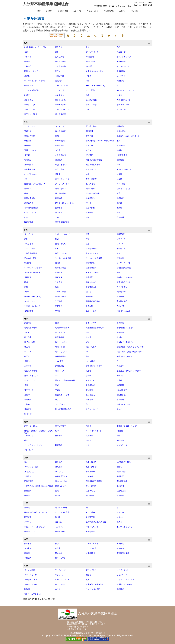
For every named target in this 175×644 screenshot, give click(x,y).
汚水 (88, 110)
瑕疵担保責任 (60, 141)
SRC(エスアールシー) (125, 90)
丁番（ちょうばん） (125, 357)
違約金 (27, 76)
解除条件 (120, 126)
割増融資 (120, 589)
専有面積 (89, 306)
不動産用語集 (109, 11)
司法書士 (28, 263)
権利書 (119, 203)
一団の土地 (90, 62)
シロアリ (59, 282)
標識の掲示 (121, 472)
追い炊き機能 (91, 100)
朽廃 (26, 217)
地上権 (27, 347)
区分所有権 (90, 184)
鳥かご (119, 409)
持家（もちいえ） (93, 527)
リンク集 (135, 11)
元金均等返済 (60, 155)
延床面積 (59, 445)
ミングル (120, 512)
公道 (118, 213)
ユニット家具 (91, 548)
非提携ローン (91, 472)
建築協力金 (29, 203)
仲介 (88, 352)
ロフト (58, 589)
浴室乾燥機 (90, 553)
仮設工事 (89, 146)
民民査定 (28, 517)
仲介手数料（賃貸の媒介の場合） (130, 352)
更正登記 (89, 213)
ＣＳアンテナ (30, 249)
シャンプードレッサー (33, 268)
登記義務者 (90, 385)
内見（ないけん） (31, 426)
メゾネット (29, 522)
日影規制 (59, 436)
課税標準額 (60, 146)
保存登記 (120, 496)
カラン (89, 150)
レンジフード (60, 584)
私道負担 (120, 258)
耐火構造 (28, 323)
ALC (118, 86)
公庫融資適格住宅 (31, 208)
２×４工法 (59, 361)
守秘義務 (59, 273)
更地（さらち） (61, 244)
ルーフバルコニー (62, 580)
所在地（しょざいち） (126, 277)
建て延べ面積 (30, 342)
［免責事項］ (101, 633)
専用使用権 (29, 311)
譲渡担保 (59, 277)
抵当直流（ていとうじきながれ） (130, 371)
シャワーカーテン (124, 263)
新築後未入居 (91, 287)
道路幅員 (28, 400)
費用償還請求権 (61, 476)
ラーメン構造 (30, 570)
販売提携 (59, 467)
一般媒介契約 (60, 66)
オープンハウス (31, 110)
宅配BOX (28, 333)
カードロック (30, 126)
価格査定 (28, 141)
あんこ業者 (60, 57)
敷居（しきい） (61, 253)
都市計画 (120, 400)
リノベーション (123, 570)
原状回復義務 (60, 193)
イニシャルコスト (124, 66)
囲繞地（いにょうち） (33, 71)
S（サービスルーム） (64, 234)
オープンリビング (62, 110)
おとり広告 (121, 110)
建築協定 (120, 198)
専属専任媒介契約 (93, 301)
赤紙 (118, 47)
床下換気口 (121, 544)
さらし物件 (29, 244)
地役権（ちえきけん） (126, 342)
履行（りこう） (92, 570)
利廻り (89, 575)
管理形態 (59, 160)
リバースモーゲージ (32, 575)
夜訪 (57, 544)
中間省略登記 (60, 357)
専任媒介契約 (122, 301)
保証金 (27, 496)
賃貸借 (27, 361)
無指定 (58, 517)
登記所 (58, 390)
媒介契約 (59, 462)
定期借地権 (60, 366)
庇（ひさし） (30, 472)
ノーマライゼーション (33, 445)
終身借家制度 (60, 268)
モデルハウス (30, 532)
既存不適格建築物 (93, 165)
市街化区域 (121, 249)
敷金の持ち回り (31, 258)
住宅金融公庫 (91, 268)
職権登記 (89, 277)
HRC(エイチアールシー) (95, 86)
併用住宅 (120, 486)
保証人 (58, 496)
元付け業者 (90, 532)
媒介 (26, 462)
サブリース (121, 239)
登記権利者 (29, 390)
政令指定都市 (60, 297)
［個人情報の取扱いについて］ (82, 633)
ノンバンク (29, 450)
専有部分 (59, 306)
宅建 (88, 333)
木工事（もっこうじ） (126, 527)
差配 (88, 239)
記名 (118, 165)
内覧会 (89, 426)
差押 (26, 239)
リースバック (60, 570)
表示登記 (28, 476)
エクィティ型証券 (31, 90)
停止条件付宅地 (31, 371)
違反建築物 (121, 71)
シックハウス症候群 (63, 258)
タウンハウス (91, 323)
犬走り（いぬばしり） (95, 71)
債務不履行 (121, 234)
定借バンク (60, 371)
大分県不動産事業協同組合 (46, 4)
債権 (88, 234)
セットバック (30, 301)
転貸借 (119, 380)
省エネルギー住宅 (93, 273)
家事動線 (28, 146)
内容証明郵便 (60, 426)
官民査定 (89, 155)
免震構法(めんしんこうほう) (97, 522)
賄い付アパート (61, 508)
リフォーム (60, 575)
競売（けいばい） (62, 189)
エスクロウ (60, 95)
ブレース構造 (91, 486)
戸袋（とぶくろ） (124, 404)
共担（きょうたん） (63, 179)
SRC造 (27, 95)
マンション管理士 (62, 512)
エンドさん (29, 100)
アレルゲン (29, 57)
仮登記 (27, 155)
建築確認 (59, 198)
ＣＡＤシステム (92, 169)
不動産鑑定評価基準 (94, 481)
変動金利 (28, 491)
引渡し (119, 467)
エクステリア (60, 90)
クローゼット (122, 184)
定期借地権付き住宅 (94, 366)
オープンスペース (124, 105)
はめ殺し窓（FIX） (124, 462)
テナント (120, 376)
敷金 (118, 253)
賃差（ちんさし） (124, 282)
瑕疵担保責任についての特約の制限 (100, 141)
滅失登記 (59, 522)
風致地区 (120, 476)
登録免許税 (121, 395)
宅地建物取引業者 (62, 328)
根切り (89, 440)
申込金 (119, 522)
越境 (88, 95)
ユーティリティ (92, 544)
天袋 (26, 385)
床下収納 (28, 548)
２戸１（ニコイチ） (94, 431)
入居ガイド (77, 11)
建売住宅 (28, 337)
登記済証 (89, 390)
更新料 (119, 208)
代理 (57, 323)
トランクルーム (92, 409)
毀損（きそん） (61, 165)
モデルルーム (60, 532)
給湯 (88, 174)
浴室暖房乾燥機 (123, 553)
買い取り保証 (60, 131)
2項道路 (120, 431)
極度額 (119, 179)
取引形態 (28, 414)
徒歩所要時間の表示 (63, 409)
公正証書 (59, 213)
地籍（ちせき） (92, 347)
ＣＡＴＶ (120, 244)
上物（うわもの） (62, 86)
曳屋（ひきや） (92, 467)
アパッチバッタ (92, 52)
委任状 (58, 71)
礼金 (88, 580)
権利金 (89, 203)
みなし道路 (90, 512)
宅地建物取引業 (31, 328)
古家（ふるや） (61, 486)
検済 (118, 193)
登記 (57, 385)
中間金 (27, 357)
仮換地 (119, 150)
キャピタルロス (31, 174)
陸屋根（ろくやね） (125, 584)
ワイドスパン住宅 (93, 589)
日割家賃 (89, 476)
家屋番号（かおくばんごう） (128, 136)
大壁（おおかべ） (124, 100)
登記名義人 (90, 395)
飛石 (88, 404)
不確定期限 (29, 481)
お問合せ (122, 11)
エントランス (60, 100)
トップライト (60, 404)
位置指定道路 (60, 62)
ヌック (58, 440)
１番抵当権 (121, 62)
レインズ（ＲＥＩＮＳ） (126, 580)
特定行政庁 (90, 400)
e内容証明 (90, 57)
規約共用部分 (30, 169)
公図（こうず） (31, 213)
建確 (26, 193)
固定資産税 (29, 222)
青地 (88, 47)
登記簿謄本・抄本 (62, 395)
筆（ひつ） (60, 472)
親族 (26, 287)
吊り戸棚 (28, 366)
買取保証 (28, 131)
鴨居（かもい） (31, 150)
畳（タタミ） (60, 333)
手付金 (89, 376)
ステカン (28, 292)
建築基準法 (90, 198)
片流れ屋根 (121, 146)
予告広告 (28, 558)
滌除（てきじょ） (31, 376)
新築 (57, 287)
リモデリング (122, 575)
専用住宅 (120, 306)
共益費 (119, 174)
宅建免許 (120, 333)
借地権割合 (90, 263)
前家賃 (27, 508)
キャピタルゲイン (124, 169)
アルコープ (121, 52)
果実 (118, 141)
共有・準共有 (91, 179)
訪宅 (57, 491)
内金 (88, 81)
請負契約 (59, 81)
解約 (57, 136)
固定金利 (120, 217)
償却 (118, 273)
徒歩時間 (28, 409)
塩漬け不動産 (91, 249)
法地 (88, 445)
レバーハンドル (31, 584)
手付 (57, 376)
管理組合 (28, 160)
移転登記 (89, 66)
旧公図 (58, 174)
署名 (26, 282)
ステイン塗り (122, 287)
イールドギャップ (124, 57)
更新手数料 (90, 208)
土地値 (27, 404)
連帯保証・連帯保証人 (95, 584)
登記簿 (27, 395)
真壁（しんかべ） (93, 282)
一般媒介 (28, 66)
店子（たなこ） (61, 342)
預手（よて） (60, 558)
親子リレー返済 (31, 114)
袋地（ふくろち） (62, 481)
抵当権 (89, 371)
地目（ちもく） (61, 352)
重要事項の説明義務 (32, 273)
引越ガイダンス (93, 11)
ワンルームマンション (33, 594)
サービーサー (30, 234)
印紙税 (89, 76)
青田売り (59, 47)
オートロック (30, 105)
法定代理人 (90, 491)
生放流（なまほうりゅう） (127, 426)
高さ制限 (120, 323)
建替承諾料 (60, 337)
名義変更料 (90, 517)
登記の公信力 (122, 390)
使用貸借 (28, 277)
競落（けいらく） (124, 189)
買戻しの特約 (30, 136)
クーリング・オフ (62, 184)
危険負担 (120, 160)
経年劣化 (28, 189)
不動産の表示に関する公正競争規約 (39, 486)
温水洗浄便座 (60, 114)
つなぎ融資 (90, 361)
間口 (88, 508)
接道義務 (120, 297)
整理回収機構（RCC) (33, 297)
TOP (39, 11)
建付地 (89, 337)
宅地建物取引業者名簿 (95, 328)
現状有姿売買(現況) (94, 193)
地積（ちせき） (61, 347)
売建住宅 (120, 81)
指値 (57, 239)
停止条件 (120, 366)
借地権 (58, 263)
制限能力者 (121, 292)
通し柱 (58, 400)
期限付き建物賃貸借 (94, 160)
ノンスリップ (122, 445)
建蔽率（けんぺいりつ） (65, 203)
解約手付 (89, 136)
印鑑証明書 (60, 76)
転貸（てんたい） (93, 380)
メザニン (120, 517)
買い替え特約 (91, 126)
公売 (57, 217)
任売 (118, 436)
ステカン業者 (60, 292)
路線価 (27, 589)
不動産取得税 (122, 481)
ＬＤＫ (119, 95)
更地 (88, 244)
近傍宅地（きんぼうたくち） (36, 184)
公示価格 (59, 208)
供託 (26, 179)
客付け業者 (60, 169)
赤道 (26, 52)
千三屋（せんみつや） (33, 306)
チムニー (28, 352)
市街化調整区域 (31, 253)
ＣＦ (57, 249)
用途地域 (59, 553)
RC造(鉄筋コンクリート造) (35, 47)
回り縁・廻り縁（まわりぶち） (37, 512)
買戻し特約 (121, 131)
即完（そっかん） (124, 311)
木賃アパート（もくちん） (35, 527)
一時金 (27, 62)
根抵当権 (120, 440)
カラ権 (58, 150)
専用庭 (58, 311)
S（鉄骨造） (91, 90)
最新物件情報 (63, 11)
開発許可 (89, 131)
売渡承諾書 (29, 86)
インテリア (121, 76)
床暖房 (58, 548)
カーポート (60, 126)
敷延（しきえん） (93, 253)
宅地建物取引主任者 (125, 328)
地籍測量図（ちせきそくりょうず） (131, 347)
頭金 (57, 52)
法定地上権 (121, 491)
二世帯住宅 (29, 436)
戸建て (89, 217)
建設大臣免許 (30, 198)
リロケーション (31, 580)
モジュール (60, 527)
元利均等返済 (122, 155)
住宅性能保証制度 (124, 268)
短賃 (88, 342)
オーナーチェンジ (62, 105)
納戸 (57, 431)
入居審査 (89, 436)
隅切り (89, 292)
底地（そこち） (92, 311)
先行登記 (59, 301)
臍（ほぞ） (90, 496)
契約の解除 (90, 189)
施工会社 (89, 297)
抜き (26, 440)
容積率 (27, 553)
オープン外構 (91, 105)
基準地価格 (29, 165)
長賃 (88, 357)
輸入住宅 (120, 548)
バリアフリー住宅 (31, 467)
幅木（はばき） (92, 462)
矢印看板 (28, 544)
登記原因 (120, 385)
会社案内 (49, 11)
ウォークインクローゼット (35, 81)
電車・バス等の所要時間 (65, 380)
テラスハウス (30, 380)
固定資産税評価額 (62, 222)
